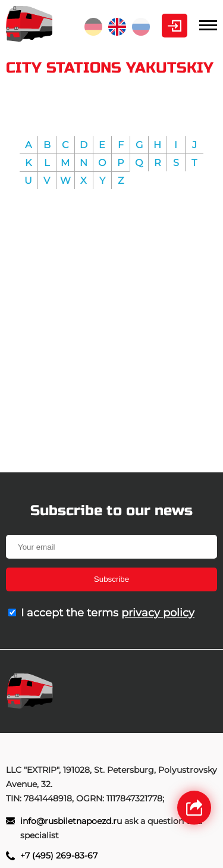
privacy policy (158, 613)
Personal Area (175, 26)
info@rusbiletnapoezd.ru (72, 821)
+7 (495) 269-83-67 (59, 856)
